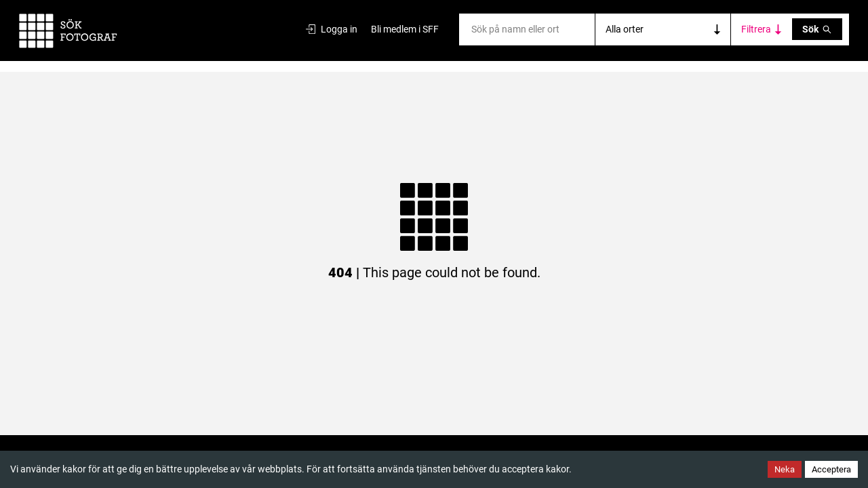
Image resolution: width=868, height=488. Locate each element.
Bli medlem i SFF (405, 29)
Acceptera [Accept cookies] (831, 469)
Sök (817, 29)
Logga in (332, 29)
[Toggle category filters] (762, 29)
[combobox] (472, 29)
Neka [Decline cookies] (785, 469)
